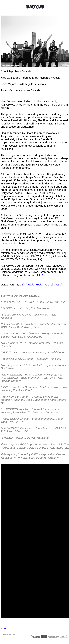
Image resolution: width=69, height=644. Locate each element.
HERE (41, 275)
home (3, 628)
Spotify (21, 285)
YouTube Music (54, 285)
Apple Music (35, 285)
